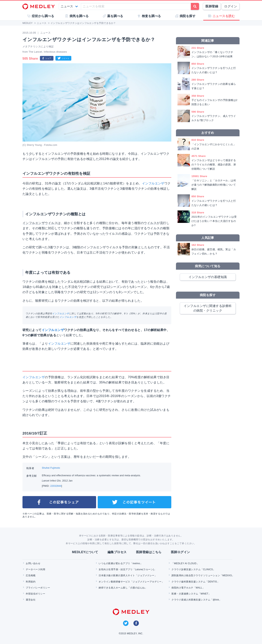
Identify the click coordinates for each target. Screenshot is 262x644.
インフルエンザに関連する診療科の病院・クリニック (208, 308)
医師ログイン (181, 552)
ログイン (231, 6)
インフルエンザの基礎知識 (208, 277)
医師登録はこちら (149, 552)
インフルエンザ (153, 183)
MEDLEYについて (85, 552)
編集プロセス (117, 552)
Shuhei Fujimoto (51, 468)
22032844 (56, 486)
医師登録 (212, 6)
